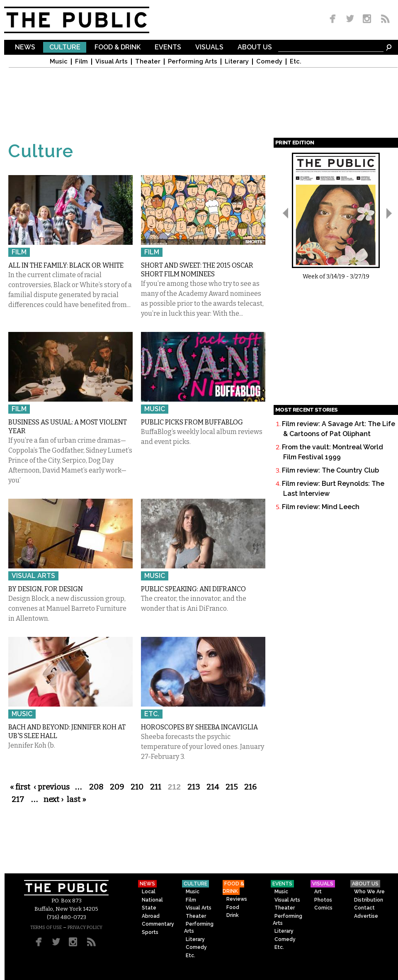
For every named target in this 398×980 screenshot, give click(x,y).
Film (81, 62)
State (149, 908)
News (25, 48)
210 (137, 787)
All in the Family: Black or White (66, 265)
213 (194, 787)
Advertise (366, 916)
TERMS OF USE (46, 928)
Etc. (296, 62)
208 (96, 787)
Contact (364, 908)
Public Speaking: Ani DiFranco (193, 589)
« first (20, 787)
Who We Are (369, 892)
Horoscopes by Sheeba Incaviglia (199, 727)
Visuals (209, 48)
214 (213, 787)
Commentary (158, 924)
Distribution (369, 900)
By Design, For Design (46, 589)
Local (149, 892)
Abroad (151, 916)
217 (18, 800)
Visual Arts (112, 62)
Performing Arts (193, 62)
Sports (150, 932)
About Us (255, 48)
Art (318, 892)
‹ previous (52, 787)
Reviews (237, 899)
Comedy (269, 62)
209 (117, 787)
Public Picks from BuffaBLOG (192, 422)
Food (233, 907)
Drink (233, 915)
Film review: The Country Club (330, 470)
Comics (323, 908)
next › (53, 800)
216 (250, 787)
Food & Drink (118, 48)
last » (76, 800)
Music (59, 62)
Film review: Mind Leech (321, 507)
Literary (237, 62)
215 (232, 787)
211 (156, 787)
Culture (65, 48)
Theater (148, 62)
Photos (323, 900)
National (152, 900)
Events (168, 48)
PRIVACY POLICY (85, 928)
